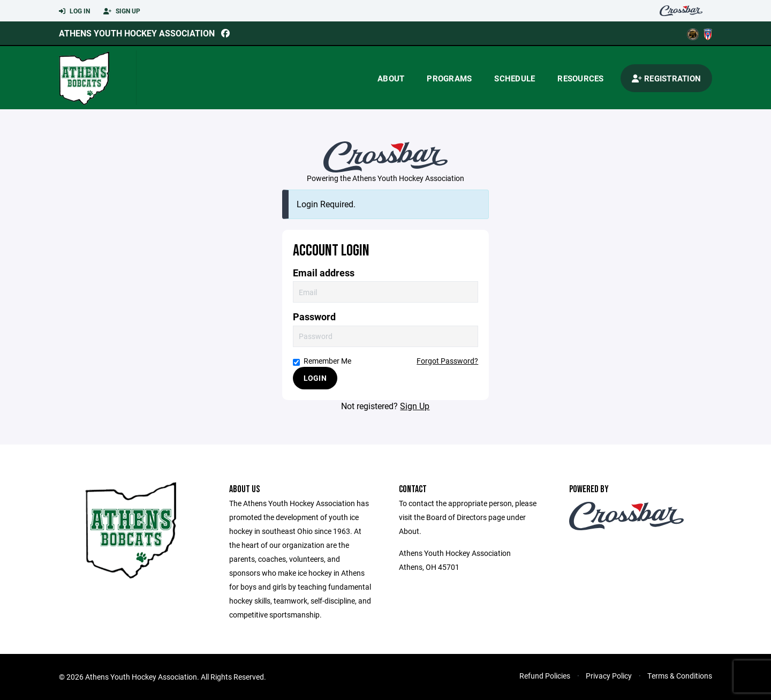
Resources (580, 78)
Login (315, 378)
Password (314, 317)
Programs (449, 78)
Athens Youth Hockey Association (137, 33)
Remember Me (322, 361)
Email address (324, 273)
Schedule (515, 78)
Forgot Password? (447, 361)
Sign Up (122, 11)
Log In (74, 11)
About (391, 78)
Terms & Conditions (680, 676)
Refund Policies (545, 676)
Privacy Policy (609, 676)
